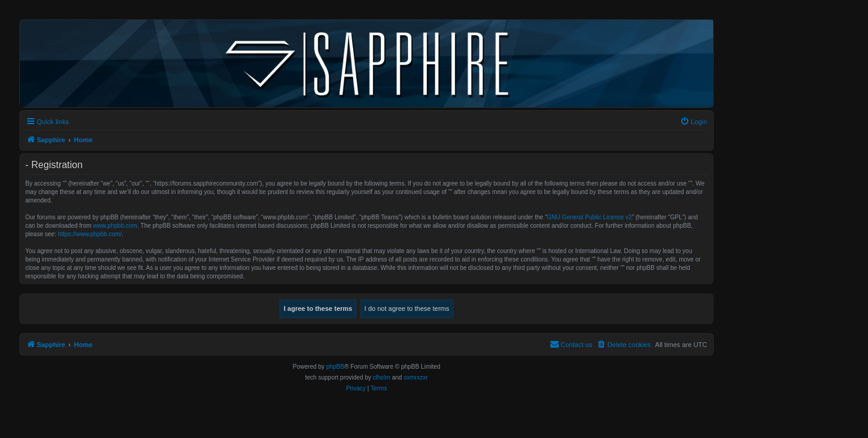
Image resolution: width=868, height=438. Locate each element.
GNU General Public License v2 (589, 217)
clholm (382, 377)
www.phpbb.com (115, 226)
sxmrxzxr (416, 377)
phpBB (335, 367)
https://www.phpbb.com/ (90, 234)
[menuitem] (693, 122)
